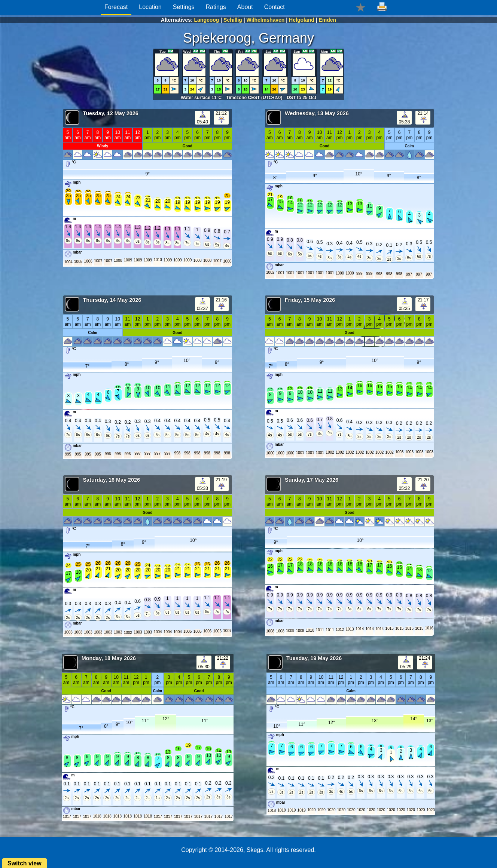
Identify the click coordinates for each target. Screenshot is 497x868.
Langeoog (207, 20)
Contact (275, 7)
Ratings (216, 7)
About (245, 7)
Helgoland (302, 20)
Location (150, 7)
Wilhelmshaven (266, 20)
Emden (327, 20)
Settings (184, 7)
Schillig (233, 20)
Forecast (116, 7)
